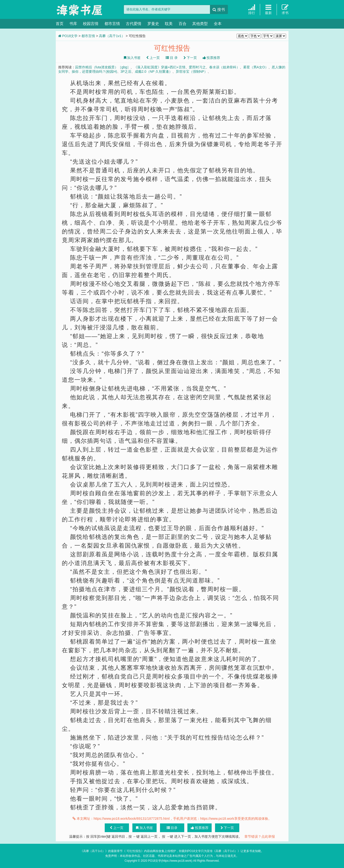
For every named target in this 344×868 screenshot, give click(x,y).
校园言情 (91, 24)
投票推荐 (212, 58)
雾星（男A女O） (256, 67)
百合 (183, 24)
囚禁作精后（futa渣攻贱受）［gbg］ (103, 67)
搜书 (219, 10)
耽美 (169, 24)
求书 (285, 9)
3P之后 (126, 72)
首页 (60, 24)
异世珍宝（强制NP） (192, 72)
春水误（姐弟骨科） (224, 67)
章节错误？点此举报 (260, 836)
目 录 (172, 58)
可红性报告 (133, 851)
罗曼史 (153, 24)
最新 (268, 9)
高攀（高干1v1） (112, 36)
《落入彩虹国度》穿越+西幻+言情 (160, 67)
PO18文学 (80, 10)
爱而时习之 (197, 67)
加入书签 (132, 58)
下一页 (190, 58)
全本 (218, 24)
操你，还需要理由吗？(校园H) (94, 72)
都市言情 (112, 24)
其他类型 (200, 24)
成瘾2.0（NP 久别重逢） (154, 72)
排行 (252, 9)
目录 (172, 828)
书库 (73, 24)
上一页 (153, 58)
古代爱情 (134, 24)
